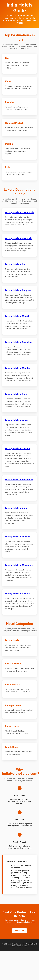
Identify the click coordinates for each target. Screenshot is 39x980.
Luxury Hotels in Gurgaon (18, 290)
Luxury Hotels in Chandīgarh (19, 212)
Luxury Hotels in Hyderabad (19, 480)
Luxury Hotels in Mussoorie (19, 565)
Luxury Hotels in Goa (16, 264)
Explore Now (20, 931)
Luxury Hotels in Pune (16, 394)
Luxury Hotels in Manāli (17, 316)
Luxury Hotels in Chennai (18, 448)
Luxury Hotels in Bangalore (19, 342)
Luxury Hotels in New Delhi (19, 238)
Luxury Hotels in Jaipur (17, 420)
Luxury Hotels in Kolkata (17, 594)
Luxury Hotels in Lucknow (18, 537)
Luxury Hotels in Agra (16, 508)
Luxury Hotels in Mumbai (18, 368)
